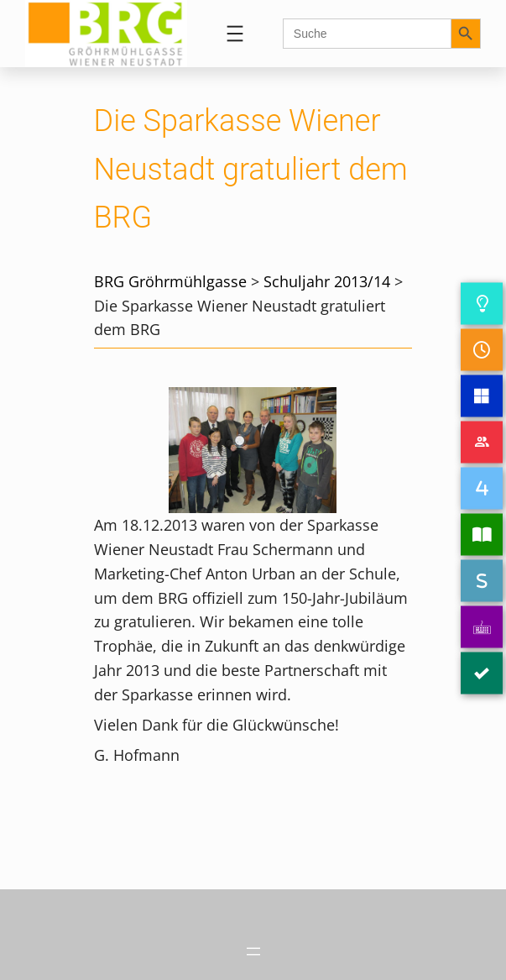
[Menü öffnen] (235, 34)
